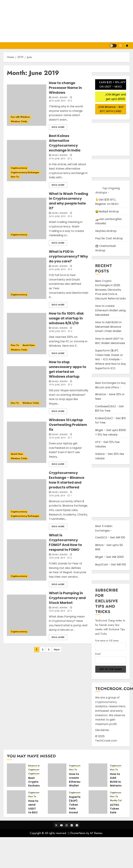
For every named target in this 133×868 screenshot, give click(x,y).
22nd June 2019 (57, 331)
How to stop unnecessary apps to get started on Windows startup (68, 369)
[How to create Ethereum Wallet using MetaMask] (57, 775)
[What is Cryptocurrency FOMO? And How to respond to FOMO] (27, 560)
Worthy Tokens (118, 801)
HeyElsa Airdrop (106, 231)
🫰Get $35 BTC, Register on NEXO (107, 202)
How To (15, 177)
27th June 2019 (57, 159)
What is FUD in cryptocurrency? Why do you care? (68, 256)
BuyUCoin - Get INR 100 (111, 565)
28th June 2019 (57, 101)
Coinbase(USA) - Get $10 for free (110, 409)
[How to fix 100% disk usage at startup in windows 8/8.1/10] (27, 334)
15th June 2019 (57, 496)
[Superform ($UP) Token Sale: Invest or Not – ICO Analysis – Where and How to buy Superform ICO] (57, 802)
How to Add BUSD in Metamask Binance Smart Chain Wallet (108, 327)
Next (57, 650)
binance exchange (38, 766)
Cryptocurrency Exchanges (25, 172)
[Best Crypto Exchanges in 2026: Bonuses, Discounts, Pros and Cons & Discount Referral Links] (16, 775)
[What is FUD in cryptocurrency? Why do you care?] (27, 278)
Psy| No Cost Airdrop (109, 238)
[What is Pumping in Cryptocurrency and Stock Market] (27, 615)
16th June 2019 (57, 438)
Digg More (58, 127)
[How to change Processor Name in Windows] (27, 105)
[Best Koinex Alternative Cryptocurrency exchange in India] (27, 161)
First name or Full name (107, 641)
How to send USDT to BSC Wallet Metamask (36, 811)
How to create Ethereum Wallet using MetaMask (110, 310)
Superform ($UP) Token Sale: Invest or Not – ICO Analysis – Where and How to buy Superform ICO (111, 359)
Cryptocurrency (19, 168)
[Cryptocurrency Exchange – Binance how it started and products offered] (27, 500)
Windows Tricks (19, 121)
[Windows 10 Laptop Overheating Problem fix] (27, 442)
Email (98, 654)
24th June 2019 (57, 217)
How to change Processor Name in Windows (65, 88)
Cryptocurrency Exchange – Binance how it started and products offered (67, 480)
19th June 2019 (57, 385)
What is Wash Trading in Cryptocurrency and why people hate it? (68, 201)
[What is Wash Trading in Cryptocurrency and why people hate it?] (27, 218)
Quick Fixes (29, 345)
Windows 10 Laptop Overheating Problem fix (68, 425)
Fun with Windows (20, 117)
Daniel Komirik (60, 98)
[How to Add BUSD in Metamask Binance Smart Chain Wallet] (98, 775)
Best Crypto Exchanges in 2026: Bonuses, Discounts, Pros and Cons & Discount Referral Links (110, 290)
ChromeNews (78, 833)
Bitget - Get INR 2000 (109, 557)
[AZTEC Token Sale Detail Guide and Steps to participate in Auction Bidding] (98, 802)
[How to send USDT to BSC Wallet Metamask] (16, 802)
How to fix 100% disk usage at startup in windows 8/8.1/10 (66, 318)
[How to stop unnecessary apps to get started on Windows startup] (27, 387)
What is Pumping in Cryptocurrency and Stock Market (67, 598)
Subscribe (127, 46)
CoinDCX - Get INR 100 (110, 537)
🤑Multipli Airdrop (107, 211)
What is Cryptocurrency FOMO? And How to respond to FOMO (65, 542)
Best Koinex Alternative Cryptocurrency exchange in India (65, 143)
